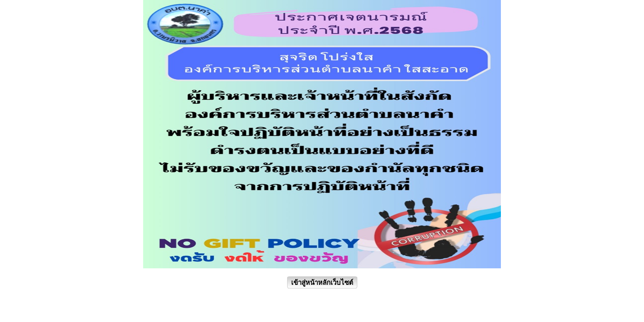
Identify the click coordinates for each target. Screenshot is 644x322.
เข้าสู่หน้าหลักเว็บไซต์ (322, 282)
